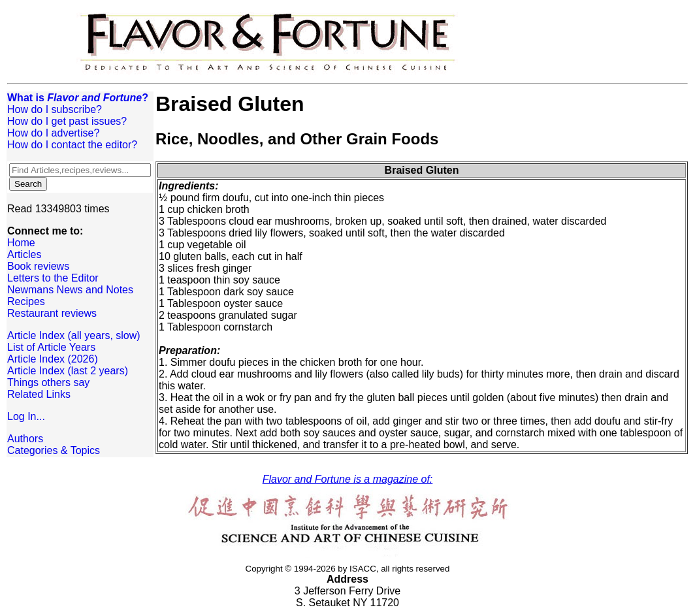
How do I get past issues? (67, 121)
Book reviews (38, 266)
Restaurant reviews (52, 313)
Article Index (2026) (53, 359)
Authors (25, 439)
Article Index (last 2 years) (68, 371)
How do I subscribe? (55, 109)
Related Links (39, 394)
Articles (24, 254)
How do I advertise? (53, 133)
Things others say (48, 382)
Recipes (26, 301)
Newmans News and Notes (70, 290)
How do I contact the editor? (72, 145)
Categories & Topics (54, 450)
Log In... (26, 416)
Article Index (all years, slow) (74, 335)
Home (21, 243)
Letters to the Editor (53, 278)
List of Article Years (51, 347)
